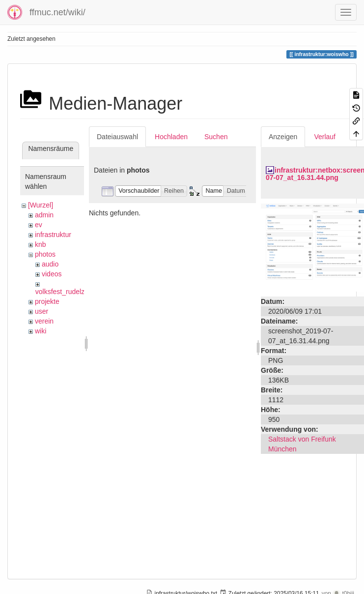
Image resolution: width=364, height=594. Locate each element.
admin (44, 215)
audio (50, 264)
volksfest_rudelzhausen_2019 (81, 292)
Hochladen (171, 137)
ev (39, 225)
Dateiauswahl (117, 137)
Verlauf (325, 137)
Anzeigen (283, 137)
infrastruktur (53, 235)
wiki (41, 331)
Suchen (216, 137)
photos (45, 254)
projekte (47, 301)
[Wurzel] (41, 205)
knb (41, 244)
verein (44, 321)
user (42, 311)
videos (52, 274)
